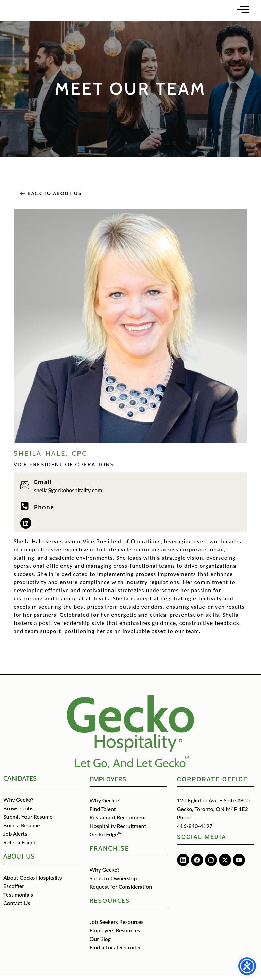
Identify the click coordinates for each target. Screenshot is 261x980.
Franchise (110, 853)
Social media (202, 842)
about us (19, 861)
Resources (110, 906)
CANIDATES (20, 783)
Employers (108, 784)
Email (43, 487)
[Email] (25, 490)
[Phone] (25, 511)
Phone (44, 512)
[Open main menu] (243, 11)
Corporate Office (212, 784)
